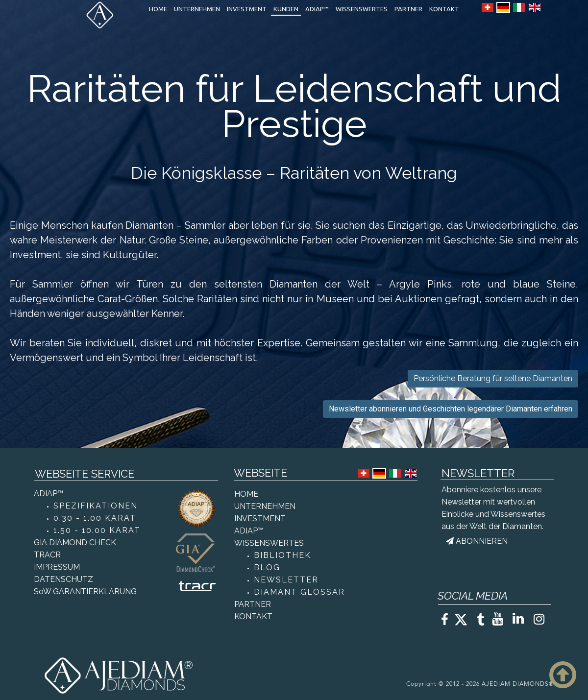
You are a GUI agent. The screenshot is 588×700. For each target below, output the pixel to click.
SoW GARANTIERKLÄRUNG (85, 591)
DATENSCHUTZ (63, 579)
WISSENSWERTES (362, 9)
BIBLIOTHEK (282, 555)
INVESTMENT (247, 9)
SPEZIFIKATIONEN (96, 506)
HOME (158, 9)
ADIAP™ (317, 9)
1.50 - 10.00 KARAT (97, 530)
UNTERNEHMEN (197, 9)
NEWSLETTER (286, 580)
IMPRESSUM (57, 567)
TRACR (47, 555)
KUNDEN (286, 9)
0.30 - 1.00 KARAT (95, 518)
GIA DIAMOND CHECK (75, 543)
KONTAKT (444, 9)
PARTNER (408, 9)
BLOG (267, 567)
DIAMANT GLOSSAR (299, 592)
